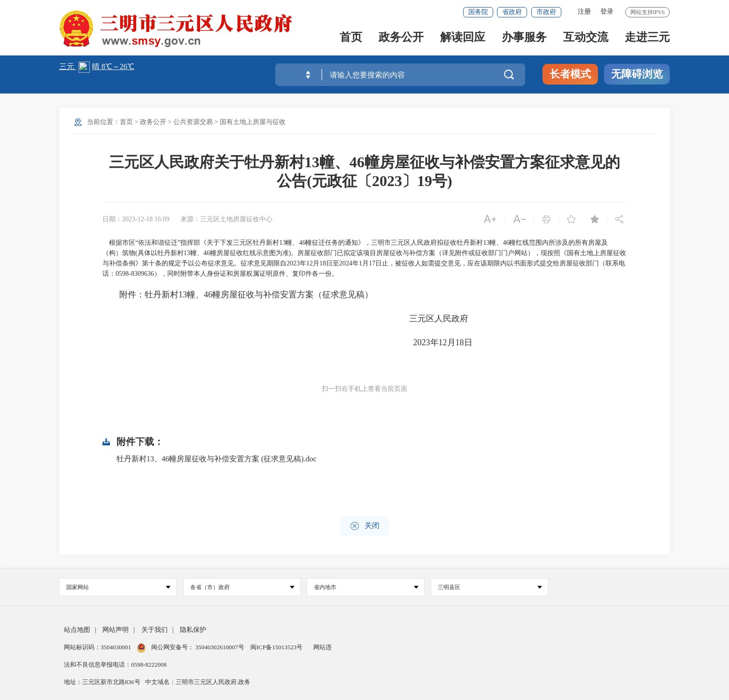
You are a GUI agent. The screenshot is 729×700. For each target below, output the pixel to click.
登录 (607, 12)
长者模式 (570, 74)
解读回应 (463, 38)
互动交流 (586, 38)
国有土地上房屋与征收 (253, 122)
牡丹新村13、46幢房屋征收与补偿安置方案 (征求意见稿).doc (217, 459)
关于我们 (155, 630)
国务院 (478, 12)
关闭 (365, 526)
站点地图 (77, 630)
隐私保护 (193, 630)
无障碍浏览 (637, 74)
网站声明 (116, 630)
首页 (351, 38)
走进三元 (647, 38)
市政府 (546, 12)
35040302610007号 (220, 647)
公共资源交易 (193, 122)
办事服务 (524, 38)
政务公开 (401, 38)
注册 (584, 12)
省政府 (512, 12)
